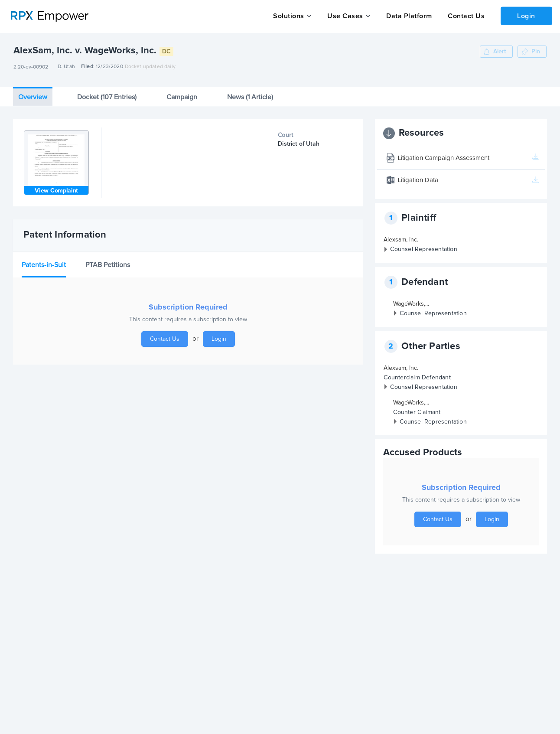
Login (526, 16)
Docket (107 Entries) (107, 94)
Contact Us (465, 16)
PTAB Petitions (108, 261)
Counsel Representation (423, 246)
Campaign (182, 94)
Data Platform (408, 16)
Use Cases (345, 16)
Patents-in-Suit (44, 261)
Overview (33, 94)
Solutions (289, 16)
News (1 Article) (250, 94)
